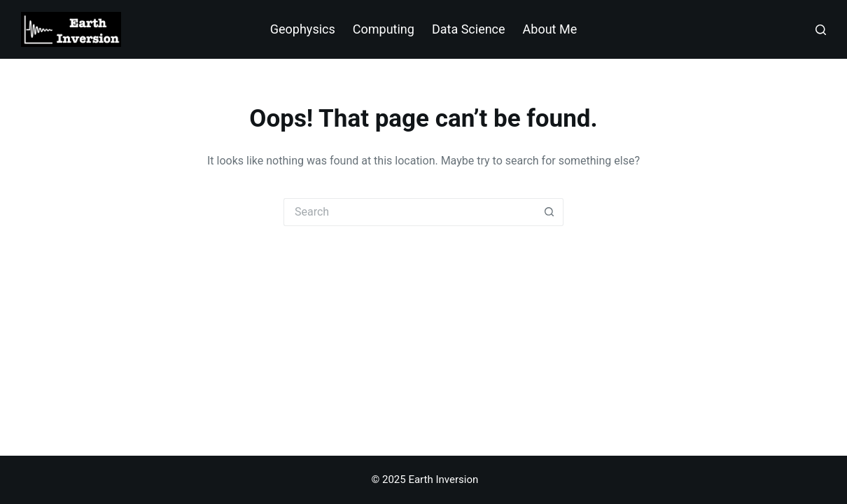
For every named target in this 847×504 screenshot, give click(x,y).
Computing (384, 29)
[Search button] (549, 212)
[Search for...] (409, 212)
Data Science (469, 29)
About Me (550, 29)
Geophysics (303, 29)
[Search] (821, 30)
